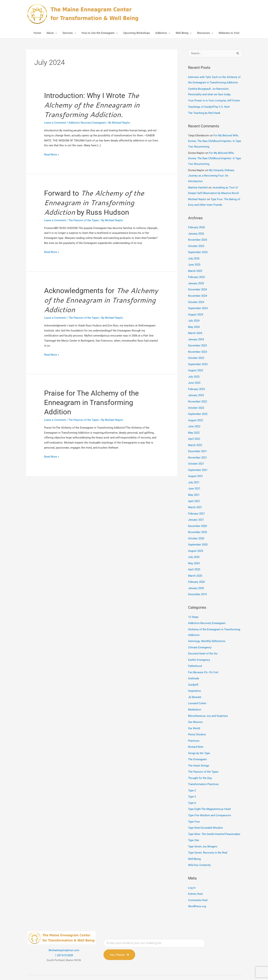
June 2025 (194, 261)
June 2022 (194, 419)
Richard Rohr (196, 733)
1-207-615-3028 (64, 938)
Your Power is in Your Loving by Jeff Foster (214, 100)
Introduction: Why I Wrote (92, 105)
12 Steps (193, 606)
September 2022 (198, 407)
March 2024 (195, 328)
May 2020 (194, 553)
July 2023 (194, 371)
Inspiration (194, 678)
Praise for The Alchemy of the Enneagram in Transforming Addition (91, 404)
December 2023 (197, 340)
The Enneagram (197, 745)
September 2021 (198, 462)
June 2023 (194, 377)
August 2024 (196, 310)
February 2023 (196, 383)
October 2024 (196, 298)
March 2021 (195, 498)
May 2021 (194, 486)
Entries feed (195, 877)
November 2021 (198, 449)
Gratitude (194, 666)
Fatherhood (195, 654)
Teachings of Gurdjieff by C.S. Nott (209, 106)
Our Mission (195, 708)
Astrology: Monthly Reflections (207, 629)
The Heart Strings (199, 751)
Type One (194, 824)
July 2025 (194, 255)
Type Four (194, 806)
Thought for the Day (200, 763)
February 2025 (196, 273)
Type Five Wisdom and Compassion (210, 800)
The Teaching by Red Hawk (204, 112)
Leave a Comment (55, 123)
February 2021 (196, 504)
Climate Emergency (200, 635)
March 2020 (195, 565)
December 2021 (197, 444)
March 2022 (195, 437)
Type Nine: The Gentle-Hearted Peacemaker (214, 818)
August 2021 (196, 468)
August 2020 (196, 541)
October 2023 (196, 352)
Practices (194, 727)
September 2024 (198, 304)
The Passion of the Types (84, 221)
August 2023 (196, 364)
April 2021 (194, 492)
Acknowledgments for (101, 302)
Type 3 (192, 781)
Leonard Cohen (197, 690)
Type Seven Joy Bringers (203, 830)
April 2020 (194, 559)
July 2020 (194, 547)
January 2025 (196, 279)
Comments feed (198, 883)
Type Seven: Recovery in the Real (208, 836)
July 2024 (194, 316)
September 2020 (198, 535)
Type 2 (192, 775)
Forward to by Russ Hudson (94, 204)
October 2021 (196, 456)
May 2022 (194, 425)
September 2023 (198, 358)
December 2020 (197, 516)
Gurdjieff (193, 672)
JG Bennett (195, 684)
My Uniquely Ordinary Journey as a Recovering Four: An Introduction (211, 174)
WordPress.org (197, 889)
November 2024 (198, 291)
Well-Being (194, 842)
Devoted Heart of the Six (203, 642)
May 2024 (194, 322)
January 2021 (196, 510)
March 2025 (195, 267)
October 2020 (196, 529)
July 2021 (194, 474)
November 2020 (198, 522)
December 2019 (197, 583)
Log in (192, 871)
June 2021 (194, 480)
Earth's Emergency (199, 648)
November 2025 (198, 237)
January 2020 (196, 577)
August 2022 (196, 413)
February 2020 (196, 571)
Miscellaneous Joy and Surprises (208, 702)
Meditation (195, 696)
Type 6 (192, 787)
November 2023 (198, 346)
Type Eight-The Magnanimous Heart (210, 794)
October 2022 (196, 401)
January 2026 (196, 231)
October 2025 (196, 243)
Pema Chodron (197, 721)
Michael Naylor (197, 197)
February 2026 (196, 225)
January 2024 (196, 334)
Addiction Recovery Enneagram (87, 123)
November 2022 (198, 395)
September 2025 (198, 249)
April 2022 (194, 431)
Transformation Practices (203, 769)
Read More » (52, 155)
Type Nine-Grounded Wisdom (205, 812)
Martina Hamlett (198, 185)
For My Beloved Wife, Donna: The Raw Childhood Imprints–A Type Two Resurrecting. (215, 140)
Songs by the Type (199, 739)
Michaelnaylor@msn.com (64, 933)
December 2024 (197, 285)
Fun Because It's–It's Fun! (203, 660)
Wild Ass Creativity (199, 848)
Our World (194, 714)
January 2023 (196, 389)
